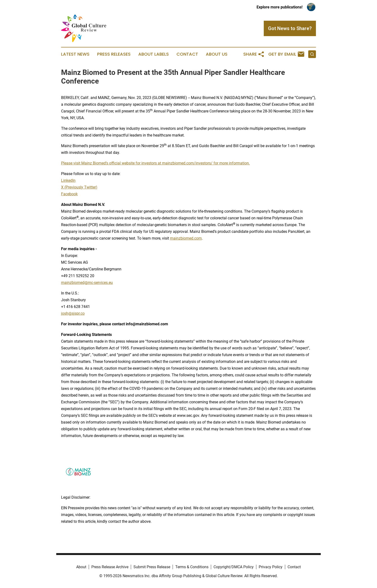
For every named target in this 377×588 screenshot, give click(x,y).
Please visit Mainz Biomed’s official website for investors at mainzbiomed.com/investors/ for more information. (155, 163)
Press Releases (114, 54)
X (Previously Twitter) (79, 187)
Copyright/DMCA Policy (234, 567)
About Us (217, 54)
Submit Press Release (152, 567)
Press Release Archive (110, 567)
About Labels (154, 54)
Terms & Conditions (192, 567)
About (81, 567)
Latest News (75, 54)
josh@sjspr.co (73, 313)
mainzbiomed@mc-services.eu (87, 283)
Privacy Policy (271, 567)
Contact (187, 54)
